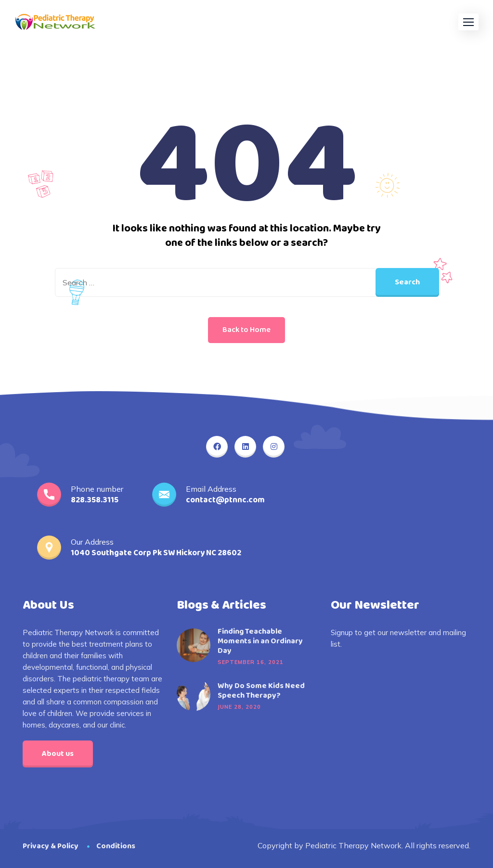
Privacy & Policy (51, 846)
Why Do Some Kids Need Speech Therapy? (261, 691)
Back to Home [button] (246, 330)
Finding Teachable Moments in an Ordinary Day (260, 641)
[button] (468, 22)
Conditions (116, 846)
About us (58, 754)
